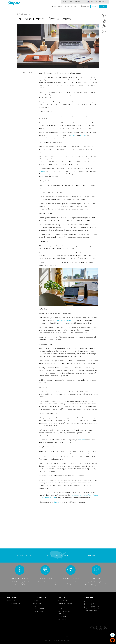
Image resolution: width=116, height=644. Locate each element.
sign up (56, 502)
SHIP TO (94, 2)
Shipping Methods (39, 609)
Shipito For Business (14, 603)
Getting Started (71, 6)
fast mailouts (93, 495)
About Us (85, 6)
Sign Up (103, 6)
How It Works (37, 601)
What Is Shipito (63, 601)
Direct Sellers (62, 617)
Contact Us (89, 598)
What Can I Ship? (38, 611)
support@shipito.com (92, 604)
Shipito (60, 105)
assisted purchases (49, 498)
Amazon (73, 135)
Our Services (57, 6)
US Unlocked (62, 619)
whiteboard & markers (63, 320)
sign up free (90, 555)
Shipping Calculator (78, 2)
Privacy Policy (49, 637)
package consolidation (79, 495)
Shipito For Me (12, 601)
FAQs (35, 606)
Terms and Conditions (63, 637)
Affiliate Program (64, 614)
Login (94, 6)
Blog (65, 2)
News (60, 609)
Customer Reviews (64, 611)
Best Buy (42, 171)
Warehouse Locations (65, 603)
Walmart (83, 135)
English (104, 2)
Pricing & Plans (37, 603)
